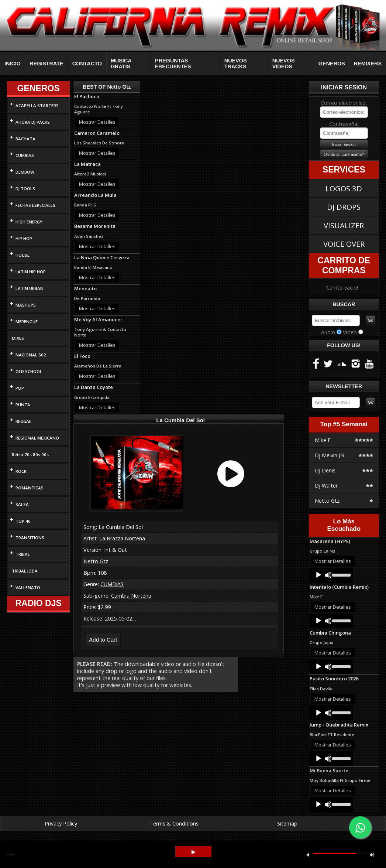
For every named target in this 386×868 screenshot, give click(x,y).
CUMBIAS (25, 155)
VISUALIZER (344, 225)
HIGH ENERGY (29, 222)
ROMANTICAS (30, 488)
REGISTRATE (46, 64)
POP (20, 388)
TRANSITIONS (30, 538)
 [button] (193, 852)
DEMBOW (25, 172)
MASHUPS (26, 305)
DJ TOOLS (25, 189)
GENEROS (332, 64)
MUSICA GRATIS (121, 64)
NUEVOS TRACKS (236, 64)
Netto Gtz (96, 561)
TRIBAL (23, 554)
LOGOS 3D (344, 188)
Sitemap (287, 823)
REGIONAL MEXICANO (37, 438)
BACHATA (25, 139)
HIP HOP (24, 238)
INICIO (13, 64)
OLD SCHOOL (29, 371)
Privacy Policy (61, 823)
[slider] (341, 574)
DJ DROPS (344, 207)
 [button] (308, 855)
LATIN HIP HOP (31, 272)
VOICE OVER (344, 244)
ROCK (21, 471)
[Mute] (328, 575)
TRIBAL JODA (25, 571)
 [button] (372, 855)
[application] (331, 575)
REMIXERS (368, 64)
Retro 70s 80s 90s (30, 454)
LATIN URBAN (30, 288)
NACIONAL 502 (31, 355)
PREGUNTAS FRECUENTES (173, 64)
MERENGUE (27, 322)
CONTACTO (87, 64)
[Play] (318, 575)
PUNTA (23, 405)
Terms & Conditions (174, 823)
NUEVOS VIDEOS (284, 64)
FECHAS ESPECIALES (35, 205)
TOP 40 (23, 521)
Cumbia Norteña (131, 596)
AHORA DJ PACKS (33, 122)
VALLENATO (28, 587)
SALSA (22, 504)
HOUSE (23, 255)
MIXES (18, 338)
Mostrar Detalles (97, 122)
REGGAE (23, 421)
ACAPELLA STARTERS (37, 105)
